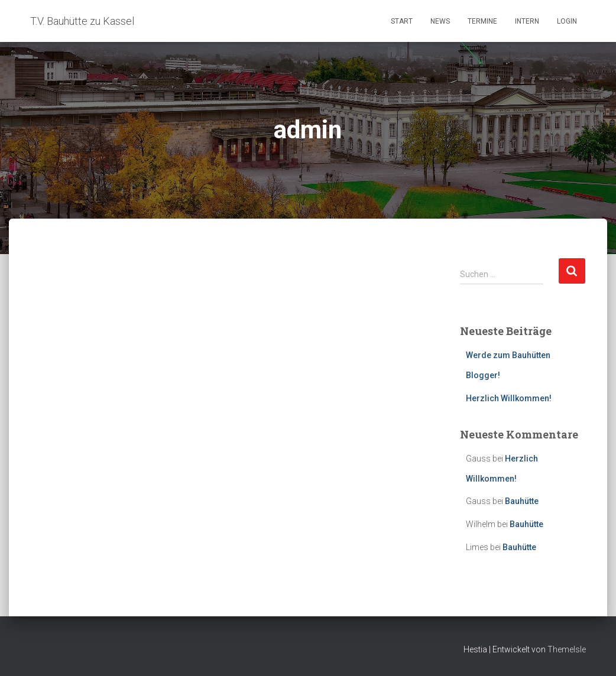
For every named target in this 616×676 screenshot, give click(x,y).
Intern (527, 21)
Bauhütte (522, 501)
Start (402, 21)
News (440, 21)
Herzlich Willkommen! (509, 398)
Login (567, 21)
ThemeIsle (567, 649)
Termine (482, 21)
